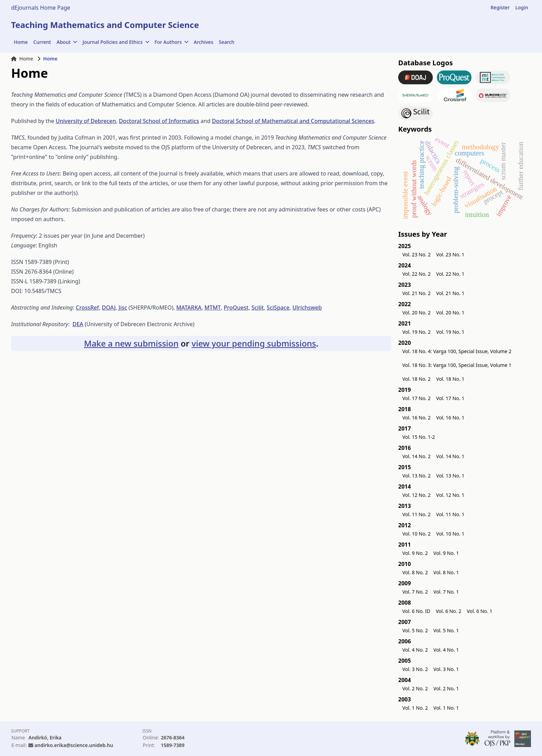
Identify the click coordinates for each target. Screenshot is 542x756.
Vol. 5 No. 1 (446, 630)
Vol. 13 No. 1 (450, 476)
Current (42, 42)
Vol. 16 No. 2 (417, 418)
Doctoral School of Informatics (159, 121)
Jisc (123, 308)
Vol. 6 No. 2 (449, 611)
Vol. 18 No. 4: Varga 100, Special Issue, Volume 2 (457, 351)
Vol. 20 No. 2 (417, 313)
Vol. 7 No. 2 (415, 592)
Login (522, 7)
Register (500, 7)
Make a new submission (131, 343)
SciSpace (278, 308)
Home (21, 42)
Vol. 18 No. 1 (450, 379)
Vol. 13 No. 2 (417, 476)
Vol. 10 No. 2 (417, 534)
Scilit (258, 308)
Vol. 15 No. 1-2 (419, 437)
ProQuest (236, 308)
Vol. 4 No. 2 (415, 650)
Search (227, 42)
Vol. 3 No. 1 (446, 669)
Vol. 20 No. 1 (450, 313)
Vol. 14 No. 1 (450, 456)
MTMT (212, 308)
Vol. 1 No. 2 (415, 708)
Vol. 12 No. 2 (417, 495)
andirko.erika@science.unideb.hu (74, 745)
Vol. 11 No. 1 (450, 514)
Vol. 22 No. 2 (417, 274)
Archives (204, 42)
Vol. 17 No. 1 (450, 398)
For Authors (171, 42)
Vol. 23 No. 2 (417, 254)
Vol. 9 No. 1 (446, 553)
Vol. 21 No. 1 (450, 293)
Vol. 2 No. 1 (446, 688)
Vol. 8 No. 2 (415, 572)
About (67, 42)
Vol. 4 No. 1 (446, 650)
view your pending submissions (254, 343)
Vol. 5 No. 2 (415, 630)
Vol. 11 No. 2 (417, 514)
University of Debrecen (86, 121)
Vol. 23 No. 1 (450, 254)
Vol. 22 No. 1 (450, 274)
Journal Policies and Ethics (116, 42)
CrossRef (87, 308)
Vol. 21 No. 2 (417, 293)
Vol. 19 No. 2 (417, 332)
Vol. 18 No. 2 (417, 379)
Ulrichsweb (307, 308)
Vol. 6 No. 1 (479, 611)
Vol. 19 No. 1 (450, 332)
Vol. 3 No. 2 (415, 669)
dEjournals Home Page (41, 8)
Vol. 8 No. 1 (446, 572)
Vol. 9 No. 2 (415, 553)
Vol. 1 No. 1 (446, 708)
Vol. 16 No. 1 (450, 418)
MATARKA (189, 308)
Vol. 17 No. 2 (417, 398)
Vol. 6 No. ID (416, 611)
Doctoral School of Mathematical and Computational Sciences (293, 121)
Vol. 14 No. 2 (417, 456)
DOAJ (109, 308)
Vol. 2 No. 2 (415, 688)
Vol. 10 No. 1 (450, 534)
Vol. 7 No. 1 (446, 592)
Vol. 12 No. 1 (450, 495)
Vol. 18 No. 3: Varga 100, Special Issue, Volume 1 (457, 365)
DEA (78, 324)
